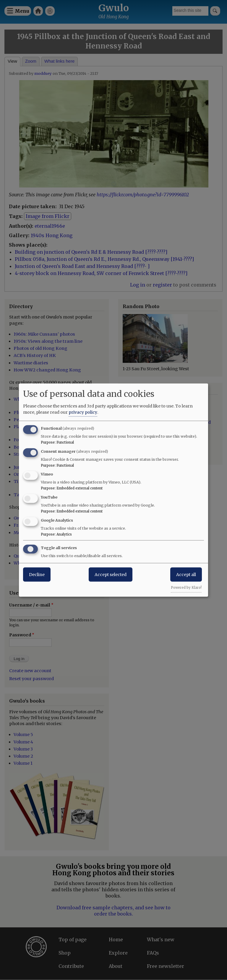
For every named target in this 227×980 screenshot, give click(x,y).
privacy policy (83, 412)
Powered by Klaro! (186, 587)
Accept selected (111, 574)
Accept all (186, 574)
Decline (37, 574)
